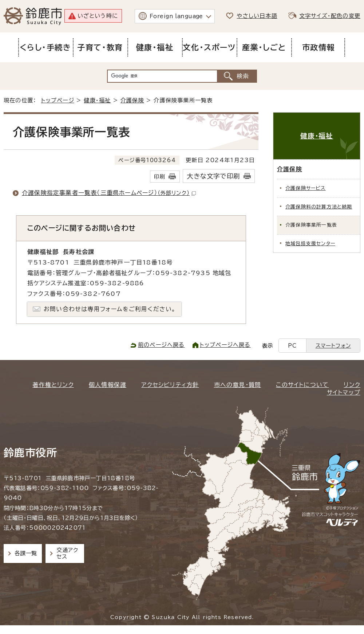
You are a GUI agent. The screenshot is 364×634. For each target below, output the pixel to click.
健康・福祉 (97, 100)
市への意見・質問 (238, 385)
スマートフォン (333, 346)
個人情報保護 (108, 385)
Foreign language (176, 16)
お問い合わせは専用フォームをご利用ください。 (110, 309)
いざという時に (98, 16)
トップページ (58, 100)
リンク (352, 385)
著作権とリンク (53, 385)
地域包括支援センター (310, 244)
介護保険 (132, 100)
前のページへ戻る (161, 345)
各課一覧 (26, 553)
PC (292, 346)
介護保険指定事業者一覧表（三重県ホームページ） (109, 193)
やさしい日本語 (257, 16)
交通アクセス (67, 553)
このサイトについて (302, 385)
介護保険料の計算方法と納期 (319, 207)
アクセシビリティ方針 (170, 385)
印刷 (159, 177)
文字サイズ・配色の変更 (330, 16)
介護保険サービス (306, 188)
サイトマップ (344, 392)
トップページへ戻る (225, 345)
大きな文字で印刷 (213, 176)
